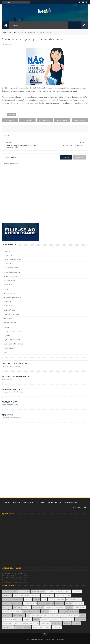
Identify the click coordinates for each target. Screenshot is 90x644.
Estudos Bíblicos (80, 607)
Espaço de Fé (60, 607)
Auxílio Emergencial (38, 591)
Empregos (17, 503)
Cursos (44, 599)
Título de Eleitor (8, 627)
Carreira (68, 591)
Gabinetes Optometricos (12, 297)
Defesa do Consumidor (12, 272)
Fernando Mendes (37, 640)
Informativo (64, 611)
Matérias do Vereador (11, 314)
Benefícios (51, 591)
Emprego (27, 607)
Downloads (60, 603)
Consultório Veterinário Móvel (13, 599)
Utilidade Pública (9, 348)
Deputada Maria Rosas (74, 599)
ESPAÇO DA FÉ (9, 402)
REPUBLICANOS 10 (11, 389)
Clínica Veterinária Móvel (12, 259)
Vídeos (6, 352)
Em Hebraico (18, 607)
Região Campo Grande (12, 340)
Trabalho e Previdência (23, 627)
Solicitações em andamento (70, 503)
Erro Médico (8, 285)
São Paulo (67, 623)
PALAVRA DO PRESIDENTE (15, 377)
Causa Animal (7, 595)
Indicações (7, 302)
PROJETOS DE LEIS (67, 619)
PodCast (36, 619)
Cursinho (37, 599)
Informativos (41, 503)
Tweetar (10, 120)
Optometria (8, 319)
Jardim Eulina (74, 611)
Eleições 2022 (7, 607)
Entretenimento (9, 281)
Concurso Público (48, 595)
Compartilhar (27, 120)
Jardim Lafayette (9, 310)
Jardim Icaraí (8, 306)
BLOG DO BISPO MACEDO (15, 364)
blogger (66, 157)
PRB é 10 (44, 619)
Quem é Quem (80, 619)
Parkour (6, 327)
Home (5, 33)
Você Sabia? (13, 33)
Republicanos (45, 623)
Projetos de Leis (28, 503)
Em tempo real (53, 503)
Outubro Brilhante (10, 323)
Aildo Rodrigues (24, 591)
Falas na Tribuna (9, 293)
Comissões (7, 264)
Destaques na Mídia (11, 276)
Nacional (51, 615)
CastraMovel (8, 255)
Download (7, 503)
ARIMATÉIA (7, 415)
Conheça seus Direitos (11, 268)
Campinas (7, 251)
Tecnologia (76, 623)
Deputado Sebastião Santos (12, 603)
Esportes (69, 607)
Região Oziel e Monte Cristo (14, 344)
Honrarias (45, 611)
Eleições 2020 (79, 603)
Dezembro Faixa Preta (46, 603)
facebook (79, 157)
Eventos (6, 289)
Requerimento (57, 623)
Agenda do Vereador (10, 591)
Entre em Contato (80, 507)
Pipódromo (7, 335)
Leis (28, 615)
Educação (69, 603)
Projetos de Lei (54, 619)
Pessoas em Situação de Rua (14, 331)
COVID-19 (28, 599)
